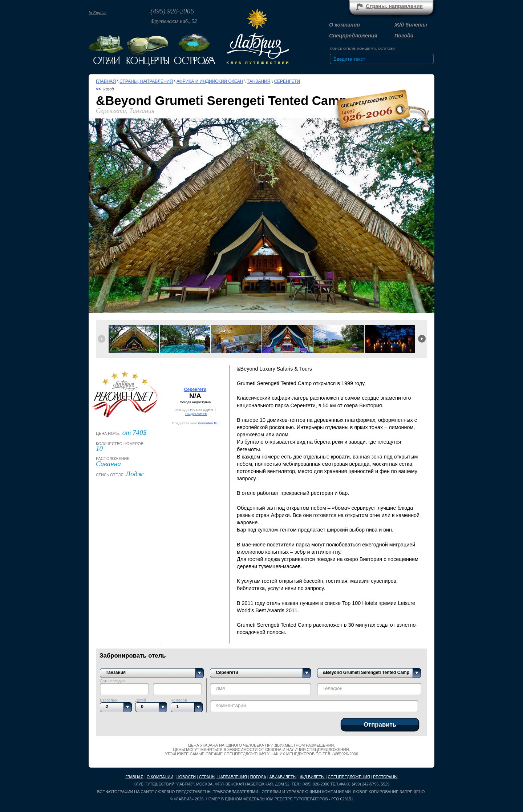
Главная (106, 81)
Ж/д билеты (411, 25)
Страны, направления (394, 6)
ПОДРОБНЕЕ (196, 414)
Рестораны (385, 777)
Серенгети (287, 81)
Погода (404, 36)
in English (98, 13)
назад (109, 89)
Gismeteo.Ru (208, 423)
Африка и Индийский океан (210, 81)
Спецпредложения (353, 36)
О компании (344, 25)
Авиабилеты (283, 777)
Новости (186, 777)
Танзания (259, 81)
